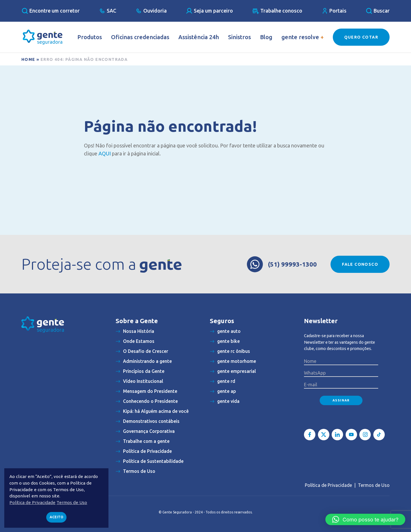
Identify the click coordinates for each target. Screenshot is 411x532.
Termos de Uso (374, 485)
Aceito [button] (57, 517)
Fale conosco (360, 264)
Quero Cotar (361, 37)
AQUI (105, 153)
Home (28, 59)
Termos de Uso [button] (72, 502)
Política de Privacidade (328, 485)
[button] (365, 519)
